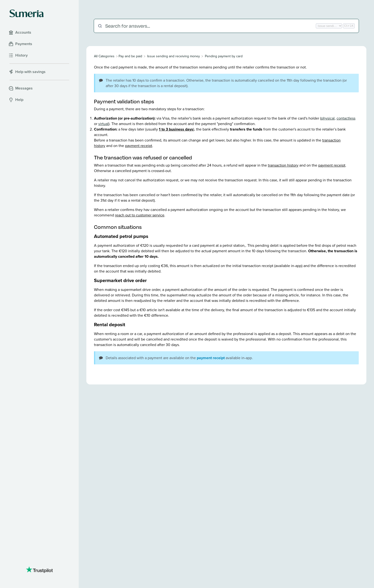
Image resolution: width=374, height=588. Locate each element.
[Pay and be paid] (130, 56)
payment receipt (139, 146)
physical (328, 118)
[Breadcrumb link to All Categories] (105, 56)
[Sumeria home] (27, 13)
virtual (103, 124)
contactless (346, 118)
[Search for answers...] (210, 26)
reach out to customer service (140, 215)
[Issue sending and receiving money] (174, 56)
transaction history (283, 165)
